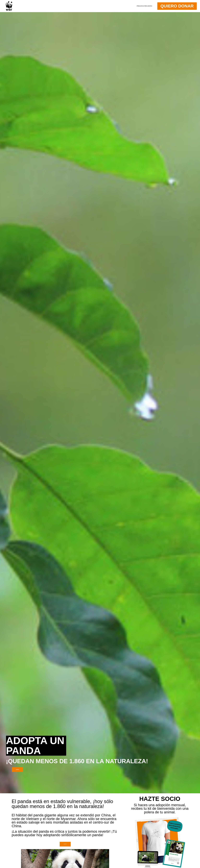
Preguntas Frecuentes (128, 6)
